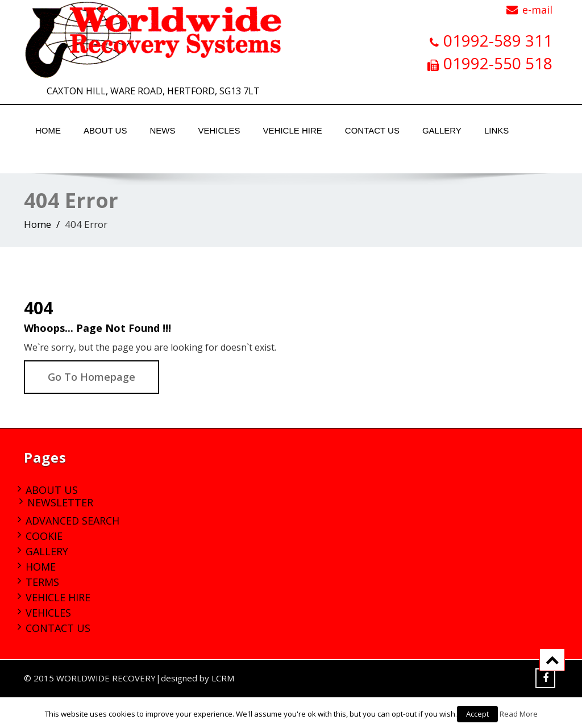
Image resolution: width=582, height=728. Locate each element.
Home (48, 130)
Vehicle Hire (293, 130)
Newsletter (60, 502)
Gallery (442, 130)
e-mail (537, 10)
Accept (477, 714)
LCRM (223, 678)
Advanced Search (72, 521)
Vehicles (219, 130)
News (162, 130)
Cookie (44, 536)
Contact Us (372, 130)
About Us (105, 130)
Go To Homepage (92, 377)
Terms (42, 582)
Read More (519, 714)
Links (496, 130)
